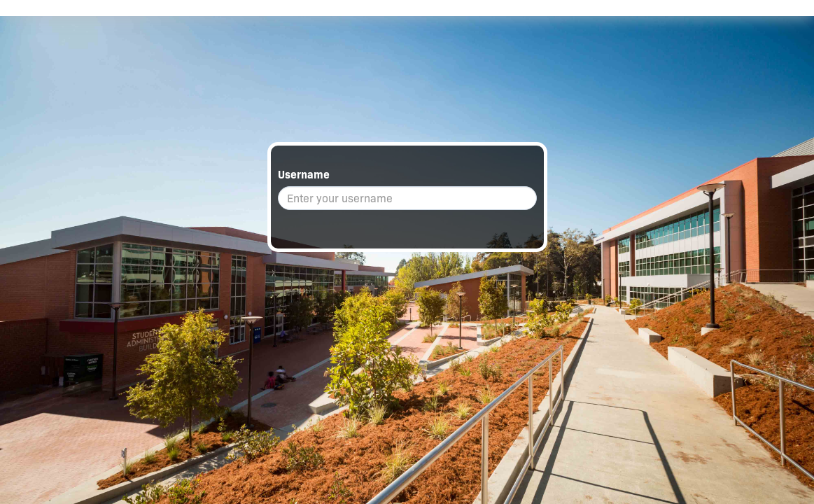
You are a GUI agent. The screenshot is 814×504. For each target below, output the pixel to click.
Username (304, 175)
